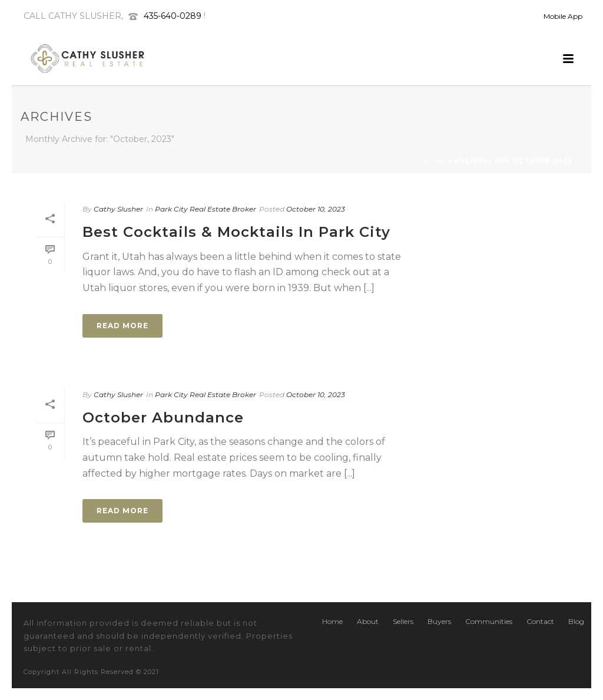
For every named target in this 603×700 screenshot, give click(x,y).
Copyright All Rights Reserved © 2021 (91, 672)
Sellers (403, 621)
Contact (540, 621)
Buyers (439, 621)
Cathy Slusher (118, 209)
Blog (576, 621)
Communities (489, 621)
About (368, 621)
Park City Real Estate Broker (206, 209)
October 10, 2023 (316, 209)
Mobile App (563, 16)
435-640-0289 (173, 16)
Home (435, 161)
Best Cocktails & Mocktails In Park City (236, 232)
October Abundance (163, 417)
